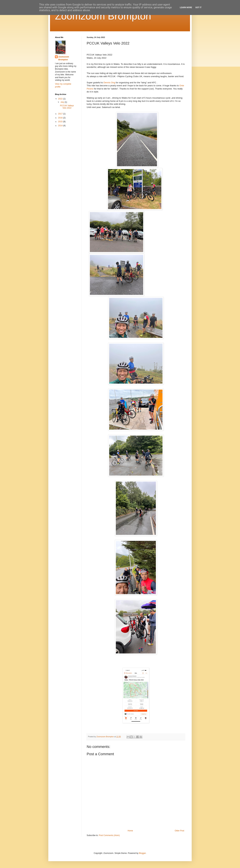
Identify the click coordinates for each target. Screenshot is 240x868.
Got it (198, 7)
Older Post (179, 831)
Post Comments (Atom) (109, 835)
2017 (61, 114)
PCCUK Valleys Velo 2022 (67, 107)
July (63, 102)
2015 (61, 122)
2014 (61, 126)
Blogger (142, 853)
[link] (109, 83)
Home (130, 831)
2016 (61, 118)
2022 (61, 99)
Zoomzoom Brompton (103, 16)
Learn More (186, 7)
